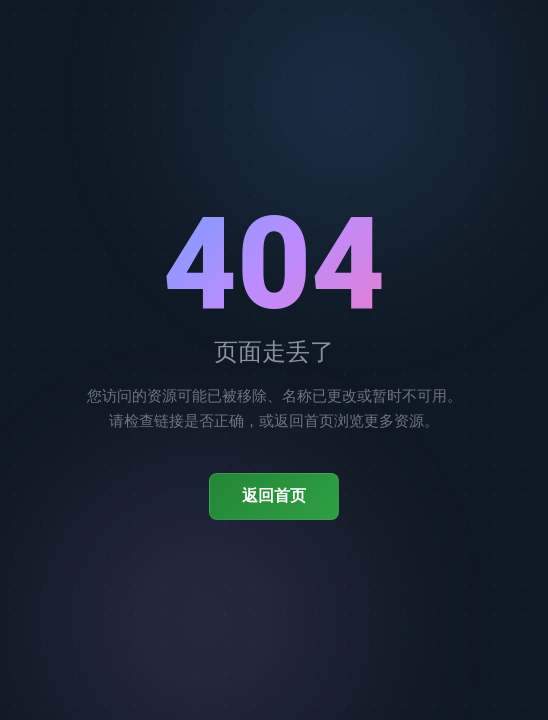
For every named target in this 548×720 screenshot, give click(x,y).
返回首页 (274, 495)
